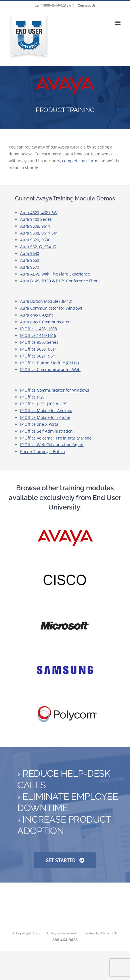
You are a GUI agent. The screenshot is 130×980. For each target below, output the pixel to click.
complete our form (80, 161)
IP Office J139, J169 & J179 (44, 404)
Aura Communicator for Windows (51, 308)
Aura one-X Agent (37, 315)
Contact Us (87, 5)
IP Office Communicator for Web (50, 369)
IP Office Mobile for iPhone (45, 417)
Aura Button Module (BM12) (46, 301)
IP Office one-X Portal (40, 424)
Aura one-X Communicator (45, 322)
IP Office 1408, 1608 (39, 329)
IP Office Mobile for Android (46, 410)
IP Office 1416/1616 (38, 335)
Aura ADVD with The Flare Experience (55, 274)
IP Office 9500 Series (39, 342)
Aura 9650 (30, 260)
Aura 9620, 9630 (35, 240)
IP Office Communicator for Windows (55, 390)
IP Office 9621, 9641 (39, 356)
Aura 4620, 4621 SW (39, 213)
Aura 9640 (30, 253)
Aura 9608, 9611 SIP (39, 233)
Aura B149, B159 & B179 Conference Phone (60, 281)
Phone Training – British (43, 451)
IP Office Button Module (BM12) (49, 363)
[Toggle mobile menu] (118, 23)
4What (105, 933)
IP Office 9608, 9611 (39, 349)
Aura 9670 (30, 267)
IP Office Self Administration (46, 431)
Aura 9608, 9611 (35, 226)
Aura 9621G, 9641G (38, 247)
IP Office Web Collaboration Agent (52, 445)
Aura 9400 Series (36, 219)
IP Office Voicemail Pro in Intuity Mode (56, 438)
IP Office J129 (32, 397)
